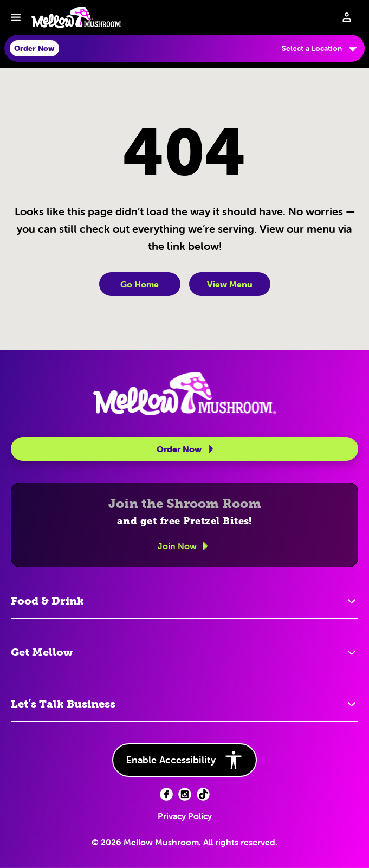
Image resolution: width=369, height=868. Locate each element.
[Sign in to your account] (347, 17)
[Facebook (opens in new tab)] (166, 794)
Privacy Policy (185, 816)
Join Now (184, 546)
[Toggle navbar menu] (16, 17)
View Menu (230, 284)
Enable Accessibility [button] (184, 760)
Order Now (187, 449)
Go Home (140, 284)
